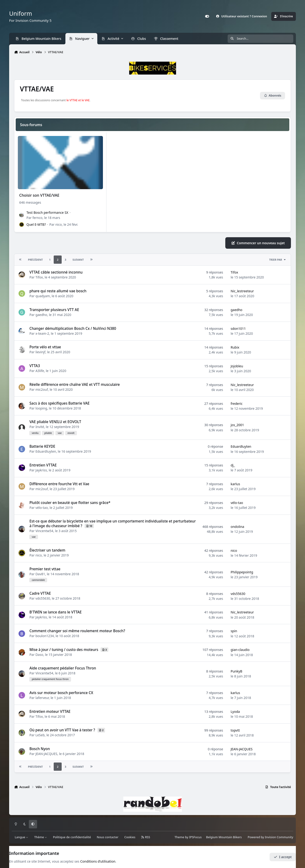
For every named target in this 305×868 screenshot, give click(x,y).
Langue (22, 837)
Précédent (35, 260)
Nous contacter (108, 837)
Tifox (39, 277)
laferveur (42, 697)
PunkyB (237, 671)
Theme (179, 837)
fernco (38, 218)
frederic (237, 403)
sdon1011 (238, 329)
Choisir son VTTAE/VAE (39, 195)
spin (234, 631)
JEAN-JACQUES (46, 754)
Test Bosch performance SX (47, 213)
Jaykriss (41, 470)
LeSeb (40, 735)
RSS (146, 837)
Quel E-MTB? (36, 225)
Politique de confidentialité (72, 837)
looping (41, 408)
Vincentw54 (44, 531)
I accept (283, 857)
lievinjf (40, 352)
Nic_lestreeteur (242, 291)
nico (58, 225)
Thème (41, 837)
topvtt (235, 730)
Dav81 (40, 574)
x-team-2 (42, 333)
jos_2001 (237, 425)
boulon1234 (45, 636)
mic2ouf (42, 389)
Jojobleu (237, 366)
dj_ (233, 465)
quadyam (43, 296)
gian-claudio (240, 650)
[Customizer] (207, 16)
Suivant (78, 260)
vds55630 (43, 598)
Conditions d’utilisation (98, 861)
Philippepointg (242, 572)
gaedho (41, 314)
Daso (39, 655)
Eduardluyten (46, 451)
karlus (235, 484)
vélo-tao (42, 507)
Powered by (270, 837)
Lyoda (235, 712)
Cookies (130, 837)
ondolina (237, 527)
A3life (40, 371)
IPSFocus (196, 837)
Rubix (235, 347)
